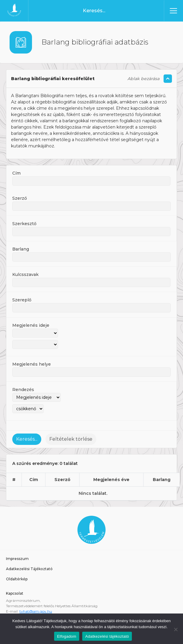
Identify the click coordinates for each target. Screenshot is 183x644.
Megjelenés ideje (31, 324)
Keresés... (27, 438)
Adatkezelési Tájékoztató (29, 568)
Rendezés (23, 388)
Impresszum (17, 557)
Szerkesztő (24, 222)
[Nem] (176, 628)
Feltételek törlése (71, 438)
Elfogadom (67, 635)
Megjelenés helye (32, 363)
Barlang (21, 248)
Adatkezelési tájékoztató (107, 635)
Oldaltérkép (17, 578)
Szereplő (22, 299)
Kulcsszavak (25, 273)
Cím (16, 172)
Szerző (20, 197)
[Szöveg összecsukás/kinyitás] (168, 77)
